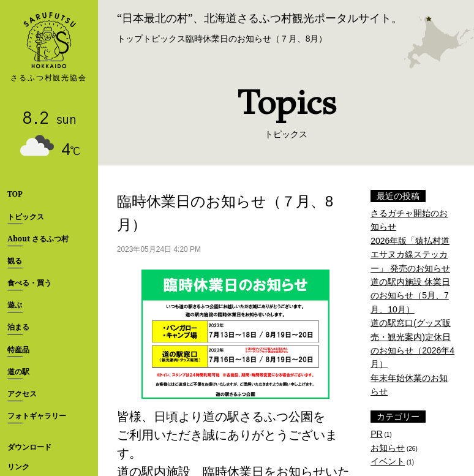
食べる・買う (29, 283)
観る (15, 261)
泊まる (18, 327)
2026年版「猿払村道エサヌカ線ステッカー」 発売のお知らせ (410, 255)
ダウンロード (29, 447)
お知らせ (388, 448)
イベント (388, 461)
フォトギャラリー (37, 416)
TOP (15, 194)
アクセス (22, 394)
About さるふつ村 (38, 239)
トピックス (26, 217)
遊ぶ (15, 305)
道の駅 (18, 372)
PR (376, 434)
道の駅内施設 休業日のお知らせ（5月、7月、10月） (410, 296)
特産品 (18, 349)
